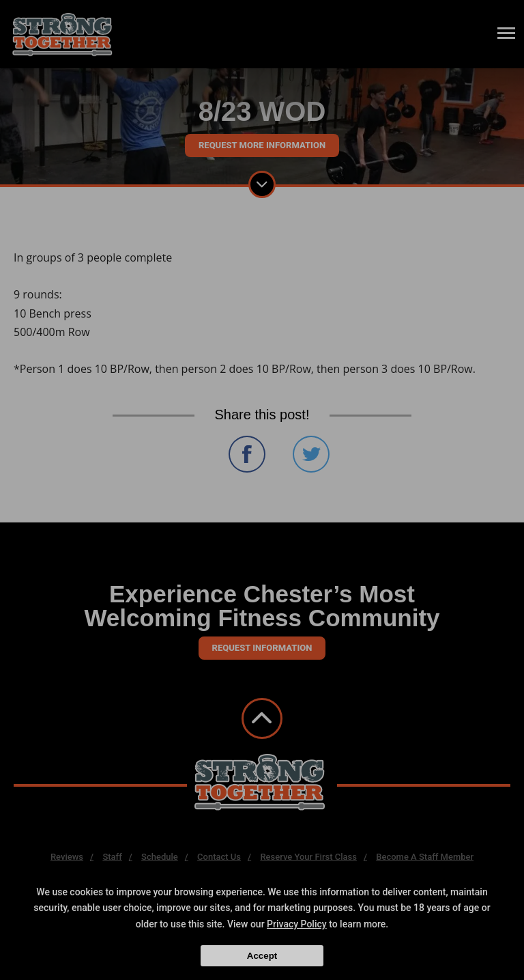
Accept (262, 956)
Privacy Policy (297, 924)
